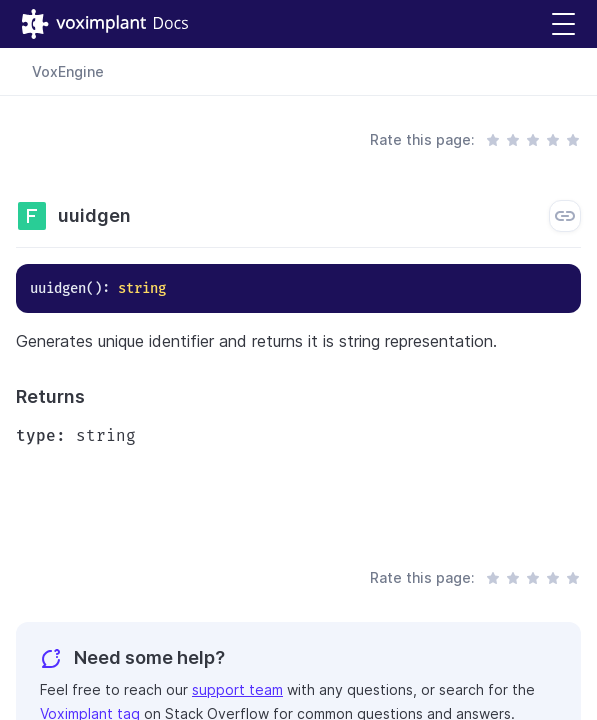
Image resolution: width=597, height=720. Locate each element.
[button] (563, 24)
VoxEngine (68, 71)
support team (237, 689)
